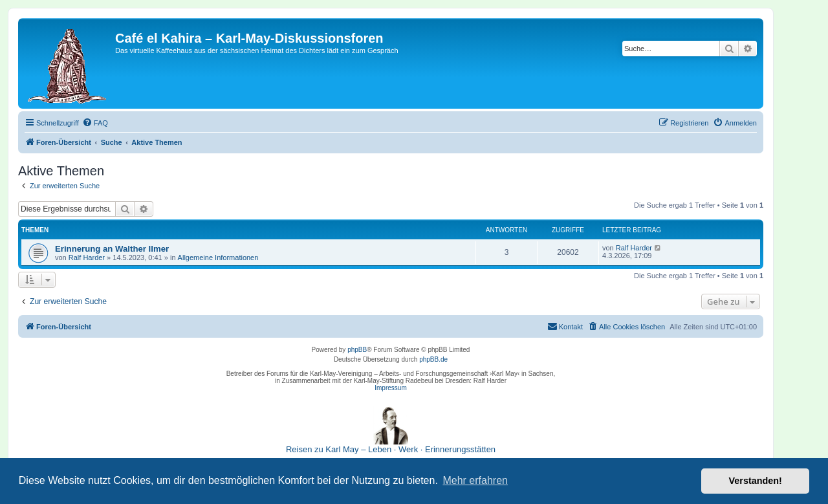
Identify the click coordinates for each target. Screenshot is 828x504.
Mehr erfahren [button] (475, 480)
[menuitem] (95, 123)
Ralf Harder (87, 257)
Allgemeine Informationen (218, 257)
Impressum (390, 388)
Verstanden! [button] (756, 481)
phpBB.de (433, 359)
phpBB (357, 350)
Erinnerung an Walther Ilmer (112, 249)
